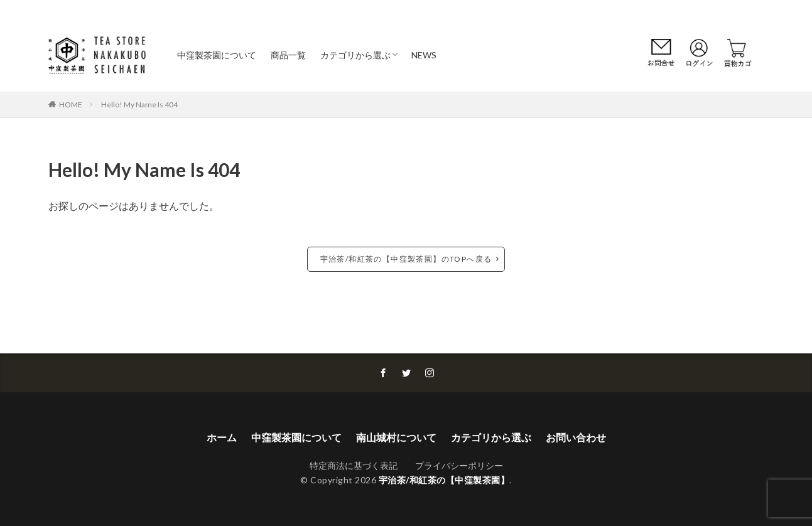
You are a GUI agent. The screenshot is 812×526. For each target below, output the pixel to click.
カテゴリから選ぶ (355, 55)
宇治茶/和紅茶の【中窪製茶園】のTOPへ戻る (406, 259)
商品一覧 (288, 55)
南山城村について (396, 437)
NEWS (424, 55)
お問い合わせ (576, 437)
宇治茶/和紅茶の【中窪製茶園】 (444, 480)
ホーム (222, 437)
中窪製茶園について (217, 55)
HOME (71, 104)
